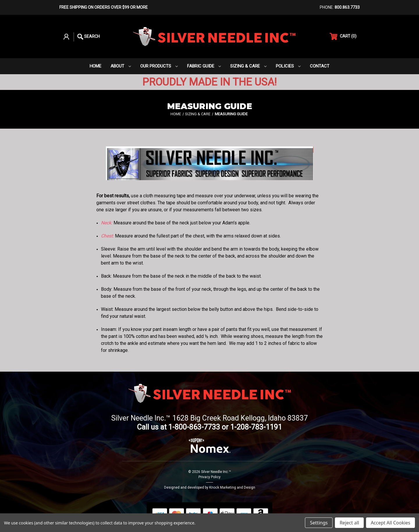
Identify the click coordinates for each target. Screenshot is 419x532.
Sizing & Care (248, 66)
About (121, 66)
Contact (320, 66)
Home (95, 66)
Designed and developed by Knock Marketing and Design (210, 487)
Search (89, 37)
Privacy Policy (210, 477)
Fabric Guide (204, 66)
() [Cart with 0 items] (343, 36)
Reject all (349, 523)
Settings (319, 523)
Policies (288, 66)
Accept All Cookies (390, 523)
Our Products (159, 66)
